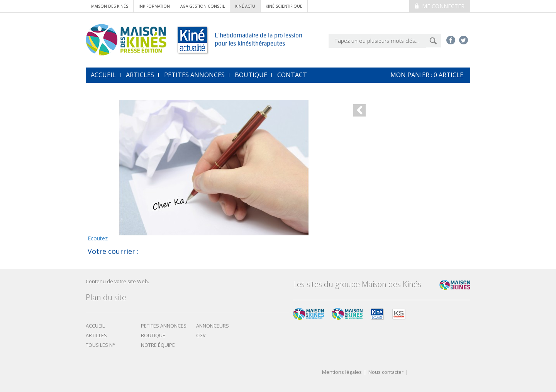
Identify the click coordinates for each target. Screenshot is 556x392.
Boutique (251, 75)
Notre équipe (158, 345)
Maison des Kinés (110, 6)
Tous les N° (100, 345)
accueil (103, 75)
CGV (201, 335)
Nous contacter (386, 373)
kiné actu (245, 6)
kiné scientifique (284, 6)
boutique (153, 335)
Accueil (95, 326)
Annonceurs (213, 326)
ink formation (154, 6)
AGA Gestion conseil (203, 6)
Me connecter (440, 6)
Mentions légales (342, 373)
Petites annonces (194, 75)
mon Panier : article (427, 75)
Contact (292, 75)
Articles (140, 75)
